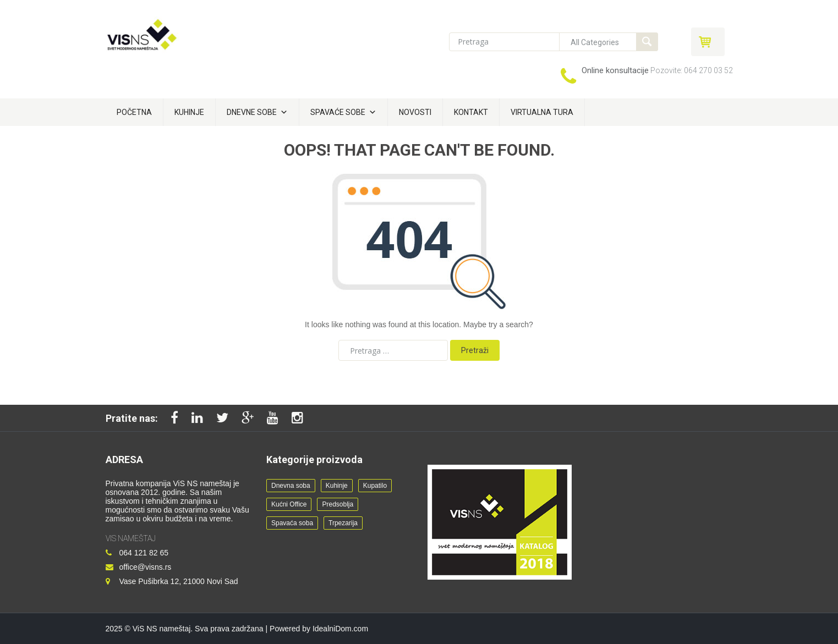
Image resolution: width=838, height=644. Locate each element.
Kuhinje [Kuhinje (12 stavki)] (337, 486)
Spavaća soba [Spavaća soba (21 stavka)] (292, 523)
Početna (134, 112)
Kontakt (471, 112)
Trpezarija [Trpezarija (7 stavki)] (343, 523)
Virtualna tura (542, 112)
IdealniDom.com (340, 629)
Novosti (415, 112)
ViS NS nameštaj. (163, 629)
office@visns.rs (146, 567)
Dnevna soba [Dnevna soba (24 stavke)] (291, 486)
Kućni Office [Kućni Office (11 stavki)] (289, 504)
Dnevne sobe (257, 112)
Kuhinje (189, 112)
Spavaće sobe (343, 112)
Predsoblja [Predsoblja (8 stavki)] (338, 504)
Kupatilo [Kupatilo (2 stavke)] (375, 486)
